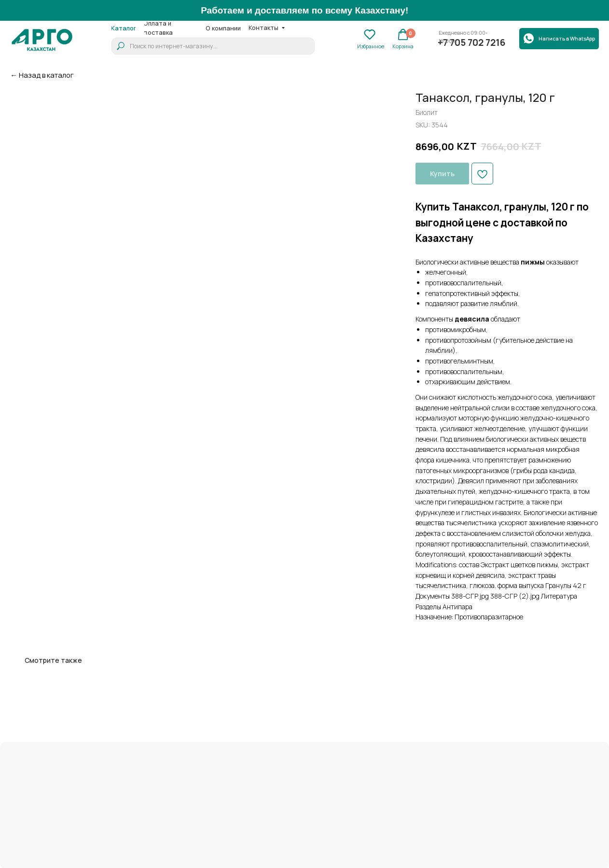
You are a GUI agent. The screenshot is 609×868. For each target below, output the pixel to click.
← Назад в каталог (42, 75)
